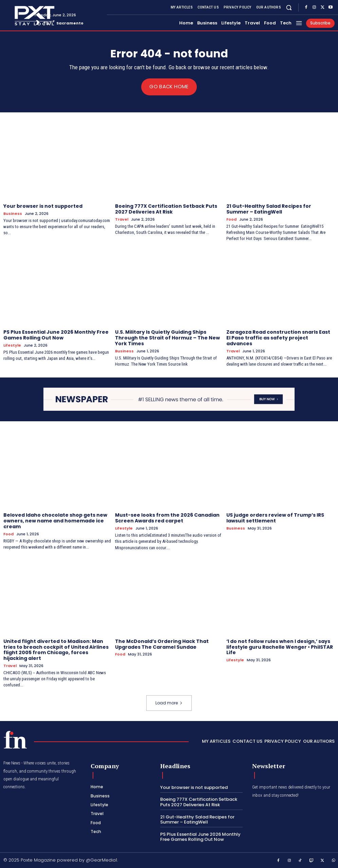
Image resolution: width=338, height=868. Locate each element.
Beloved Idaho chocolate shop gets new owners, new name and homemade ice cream (55, 521)
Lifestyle (12, 345)
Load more (169, 703)
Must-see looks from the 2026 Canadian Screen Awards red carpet (167, 518)
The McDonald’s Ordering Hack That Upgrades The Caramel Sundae (162, 644)
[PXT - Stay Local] (15, 739)
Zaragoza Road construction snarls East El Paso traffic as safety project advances (278, 338)
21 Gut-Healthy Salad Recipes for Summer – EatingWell (269, 209)
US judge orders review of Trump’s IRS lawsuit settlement (275, 518)
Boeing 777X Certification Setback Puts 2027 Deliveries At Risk (166, 209)
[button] (289, 7)
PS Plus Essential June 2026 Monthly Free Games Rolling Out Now (56, 335)
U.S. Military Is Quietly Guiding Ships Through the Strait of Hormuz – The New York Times (167, 338)
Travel (122, 219)
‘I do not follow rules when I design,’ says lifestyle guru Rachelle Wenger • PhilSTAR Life (280, 647)
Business (13, 213)
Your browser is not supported (43, 206)
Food (231, 219)
